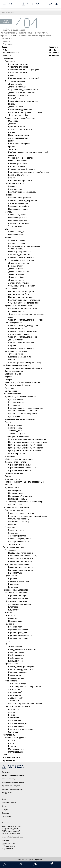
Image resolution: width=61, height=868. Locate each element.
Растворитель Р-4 (16, 726)
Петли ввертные (16, 493)
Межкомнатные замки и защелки (20, 419)
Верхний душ (14, 98)
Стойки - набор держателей (21, 158)
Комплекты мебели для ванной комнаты (24, 368)
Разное (11, 178)
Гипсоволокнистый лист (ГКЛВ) (23, 556)
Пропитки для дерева (18, 598)
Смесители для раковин (19, 67)
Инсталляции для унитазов (21, 297)
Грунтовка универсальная (20, 635)
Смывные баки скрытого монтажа (24, 303)
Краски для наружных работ (21, 669)
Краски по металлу (17, 678)
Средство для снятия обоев (21, 729)
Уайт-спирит (14, 732)
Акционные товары (11, 53)
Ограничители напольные (20, 465)
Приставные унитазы (18, 220)
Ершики (12, 146)
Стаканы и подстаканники (20, 129)
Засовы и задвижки (14, 473)
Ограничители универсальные (22, 468)
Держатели (13, 149)
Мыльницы (13, 121)
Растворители (15, 721)
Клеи (7, 644)
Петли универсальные (18, 499)
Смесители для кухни (18, 64)
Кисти (11, 743)
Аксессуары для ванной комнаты (20, 118)
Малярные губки (16, 752)
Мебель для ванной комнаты (16, 365)
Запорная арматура (17, 536)
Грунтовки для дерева (18, 595)
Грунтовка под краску (18, 630)
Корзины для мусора (18, 175)
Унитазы (9, 212)
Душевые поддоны (17, 274)
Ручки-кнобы (14, 405)
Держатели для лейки (18, 115)
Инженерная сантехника (16, 351)
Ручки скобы (14, 416)
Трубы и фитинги (16, 354)
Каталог (6, 47)
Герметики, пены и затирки (20, 567)
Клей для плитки (16, 658)
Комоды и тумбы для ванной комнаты (22, 382)
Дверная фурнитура (12, 394)
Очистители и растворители (17, 706)
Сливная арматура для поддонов (23, 325)
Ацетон (11, 712)
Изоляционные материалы (17, 564)
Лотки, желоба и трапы (19, 283)
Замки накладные (16, 434)
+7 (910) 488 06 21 (8, 849)
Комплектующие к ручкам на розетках (26, 408)
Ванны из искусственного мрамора (24, 246)
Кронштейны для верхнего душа (23, 101)
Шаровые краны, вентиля (20, 357)
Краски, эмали (15, 675)
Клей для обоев (15, 661)
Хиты (5, 50)
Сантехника (8, 58)
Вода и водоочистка (14, 510)
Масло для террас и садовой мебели (25, 704)
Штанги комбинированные (20, 181)
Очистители (14, 718)
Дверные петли (12, 487)
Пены (8, 641)
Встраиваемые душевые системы (24, 90)
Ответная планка (13, 479)
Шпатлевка (13, 587)
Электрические (15, 189)
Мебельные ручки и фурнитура (19, 459)
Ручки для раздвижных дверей (23, 414)
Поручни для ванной (18, 161)
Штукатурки (14, 610)
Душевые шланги (16, 107)
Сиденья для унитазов (19, 223)
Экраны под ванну (17, 240)
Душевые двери (16, 269)
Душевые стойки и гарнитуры (22, 92)
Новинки (7, 56)
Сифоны (12, 345)
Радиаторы (13, 533)
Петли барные (15, 490)
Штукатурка (14, 584)
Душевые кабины (16, 277)
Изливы (12, 104)
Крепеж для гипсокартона (20, 561)
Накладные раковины (18, 203)
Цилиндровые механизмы (17, 436)
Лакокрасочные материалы (15, 590)
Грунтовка (9, 624)
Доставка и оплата (11, 757)
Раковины (9, 195)
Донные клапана (16, 340)
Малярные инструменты (16, 738)
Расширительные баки (18, 542)
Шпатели (12, 746)
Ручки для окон (15, 505)
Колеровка (54, 56)
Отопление (10, 527)
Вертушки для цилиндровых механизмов (27, 439)
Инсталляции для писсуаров (21, 291)
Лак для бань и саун (17, 684)
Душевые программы (15, 81)
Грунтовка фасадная (17, 632)
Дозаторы (13, 124)
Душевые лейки (16, 84)
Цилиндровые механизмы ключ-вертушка (28, 442)
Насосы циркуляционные (20, 539)
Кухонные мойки (16, 311)
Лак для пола (14, 689)
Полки (11, 141)
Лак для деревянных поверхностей (24, 686)
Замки (8, 422)
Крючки (12, 132)
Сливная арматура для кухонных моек (26, 320)
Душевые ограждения (18, 263)
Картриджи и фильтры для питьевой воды (27, 516)
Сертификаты (8, 760)
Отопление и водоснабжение (16, 507)
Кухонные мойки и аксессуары (19, 306)
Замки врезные (15, 425)
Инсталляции (11, 289)
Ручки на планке (16, 399)
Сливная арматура (13, 323)
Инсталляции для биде (19, 294)
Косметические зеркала (19, 144)
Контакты (54, 53)
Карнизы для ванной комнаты (22, 169)
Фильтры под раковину (19, 519)
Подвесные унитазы (18, 218)
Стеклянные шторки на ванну (22, 286)
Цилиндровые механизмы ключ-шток (26, 448)
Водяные (12, 186)
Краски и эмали (12, 664)
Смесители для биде (18, 73)
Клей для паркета (16, 655)
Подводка (13, 525)
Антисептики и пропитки (16, 593)
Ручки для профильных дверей (22, 411)
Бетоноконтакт (15, 627)
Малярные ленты (16, 749)
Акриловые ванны (17, 243)
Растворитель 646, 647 (18, 723)
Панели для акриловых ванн (21, 252)
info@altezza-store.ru (15, 837)
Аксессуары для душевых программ (25, 112)
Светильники (11, 391)
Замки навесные (16, 428)
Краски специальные (18, 672)
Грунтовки (13, 578)
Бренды (53, 50)
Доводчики (10, 456)
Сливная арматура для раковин (22, 200)
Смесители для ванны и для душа (24, 70)
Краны (11, 75)
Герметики (10, 615)
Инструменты (9, 735)
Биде (7, 229)
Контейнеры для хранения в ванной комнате (29, 172)
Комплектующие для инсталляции (24, 300)
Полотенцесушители (14, 183)
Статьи (4, 806)
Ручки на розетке (16, 402)
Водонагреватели (16, 530)
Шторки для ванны (17, 166)
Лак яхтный (13, 701)
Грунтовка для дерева (18, 638)
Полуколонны (11, 388)
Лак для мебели (16, 698)
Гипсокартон (11, 550)
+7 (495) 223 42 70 (8, 846)
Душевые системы (17, 87)
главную (16, 36)
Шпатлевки (13, 607)
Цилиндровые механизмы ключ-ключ (26, 445)
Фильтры (12, 360)
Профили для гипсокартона (21, 553)
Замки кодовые (15, 431)
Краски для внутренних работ (22, 667)
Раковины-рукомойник (19, 206)
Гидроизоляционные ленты (21, 570)
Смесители (10, 61)
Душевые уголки (16, 280)
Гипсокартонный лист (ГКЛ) (21, 559)
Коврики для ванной (18, 163)
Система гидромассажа (19, 254)
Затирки (9, 613)
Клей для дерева (16, 652)
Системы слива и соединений (22, 343)
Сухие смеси (11, 576)
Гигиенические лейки (18, 95)
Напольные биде (16, 232)
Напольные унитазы (17, 215)
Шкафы (8, 380)
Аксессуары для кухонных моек (23, 308)
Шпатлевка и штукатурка (16, 601)
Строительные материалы (15, 547)
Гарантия (53, 47)
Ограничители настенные (20, 470)
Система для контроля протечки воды (26, 363)
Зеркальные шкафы (14, 374)
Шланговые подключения (20, 110)
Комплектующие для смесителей (24, 78)
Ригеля (8, 476)
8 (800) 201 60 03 (8, 844)
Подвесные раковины (18, 209)
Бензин (12, 715)
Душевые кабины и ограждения (20, 260)
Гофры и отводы (16, 328)
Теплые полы (14, 544)
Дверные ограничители (16, 462)
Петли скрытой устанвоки (20, 496)
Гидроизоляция (15, 573)
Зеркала (9, 377)
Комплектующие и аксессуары (22, 192)
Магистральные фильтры (20, 522)
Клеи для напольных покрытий (22, 650)
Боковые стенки (16, 266)
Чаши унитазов (15, 226)
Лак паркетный (15, 692)
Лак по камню (14, 695)
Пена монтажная (16, 621)
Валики (11, 740)
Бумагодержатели (16, 127)
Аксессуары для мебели (19, 604)
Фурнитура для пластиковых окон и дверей (25, 502)
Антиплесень (14, 709)
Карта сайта (6, 817)
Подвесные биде (16, 235)
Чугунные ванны (16, 249)
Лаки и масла (11, 681)
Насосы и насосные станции (21, 513)
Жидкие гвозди (15, 647)
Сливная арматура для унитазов (23, 331)
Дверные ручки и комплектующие (21, 397)
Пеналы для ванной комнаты (18, 385)
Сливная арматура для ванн (21, 257)
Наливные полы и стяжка (20, 581)
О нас (4, 755)
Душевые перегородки (19, 272)
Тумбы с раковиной (14, 371)
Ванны (8, 237)
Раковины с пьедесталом (20, 198)
